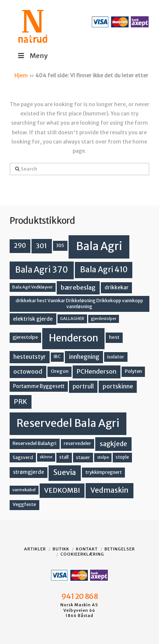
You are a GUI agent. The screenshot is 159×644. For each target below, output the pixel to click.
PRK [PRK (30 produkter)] (20, 402)
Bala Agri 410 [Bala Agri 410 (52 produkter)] (104, 270)
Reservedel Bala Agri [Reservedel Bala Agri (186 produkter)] (68, 423)
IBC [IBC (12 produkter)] (57, 357)
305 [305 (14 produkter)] (60, 245)
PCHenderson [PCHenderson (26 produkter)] (97, 371)
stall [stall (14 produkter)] (64, 457)
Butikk (61, 549)
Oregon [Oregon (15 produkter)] (60, 371)
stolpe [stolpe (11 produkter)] (103, 457)
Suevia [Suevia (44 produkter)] (65, 472)
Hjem (21, 75)
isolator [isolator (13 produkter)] (116, 357)
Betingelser (120, 549)
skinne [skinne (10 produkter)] (46, 457)
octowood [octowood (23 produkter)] (28, 372)
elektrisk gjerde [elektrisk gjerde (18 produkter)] (33, 319)
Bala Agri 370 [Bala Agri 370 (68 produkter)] (42, 270)
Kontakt (87, 549)
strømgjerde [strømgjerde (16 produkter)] (29, 472)
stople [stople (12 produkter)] (122, 457)
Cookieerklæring (82, 554)
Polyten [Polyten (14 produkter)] (133, 371)
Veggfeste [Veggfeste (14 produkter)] (24, 504)
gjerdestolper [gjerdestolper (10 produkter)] (104, 319)
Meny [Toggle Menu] (32, 56)
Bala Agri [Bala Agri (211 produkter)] (99, 246)
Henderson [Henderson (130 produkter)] (74, 338)
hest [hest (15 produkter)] (114, 337)
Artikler (35, 549)
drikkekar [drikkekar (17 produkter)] (117, 287)
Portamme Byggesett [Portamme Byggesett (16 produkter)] (39, 386)
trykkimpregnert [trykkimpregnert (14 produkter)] (104, 472)
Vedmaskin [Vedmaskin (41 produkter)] (110, 490)
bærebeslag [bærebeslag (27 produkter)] (78, 288)
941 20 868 (79, 596)
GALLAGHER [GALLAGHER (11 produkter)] (72, 318)
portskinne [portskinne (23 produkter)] (118, 386)
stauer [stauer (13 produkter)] (83, 457)
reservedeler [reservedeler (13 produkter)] (77, 443)
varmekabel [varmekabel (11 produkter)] (24, 490)
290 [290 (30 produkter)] (20, 246)
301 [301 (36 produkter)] (42, 246)
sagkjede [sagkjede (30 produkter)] (113, 444)
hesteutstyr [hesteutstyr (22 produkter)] (30, 357)
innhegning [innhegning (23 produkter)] (84, 357)
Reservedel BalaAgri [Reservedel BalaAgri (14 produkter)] (34, 443)
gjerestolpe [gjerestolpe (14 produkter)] (25, 337)
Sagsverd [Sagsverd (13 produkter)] (23, 457)
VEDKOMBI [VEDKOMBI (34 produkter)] (62, 490)
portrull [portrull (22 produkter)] (83, 386)
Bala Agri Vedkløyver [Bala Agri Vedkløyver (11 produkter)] (32, 287)
